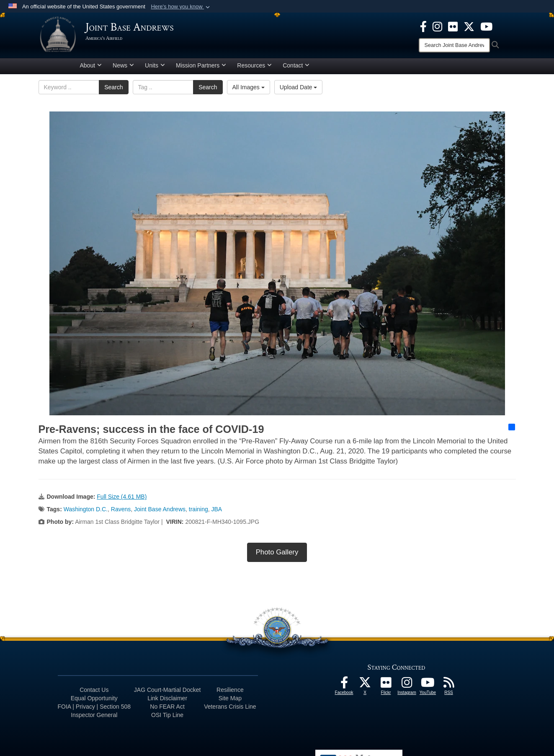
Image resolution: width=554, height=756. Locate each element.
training (198, 512)
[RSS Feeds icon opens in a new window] (449, 688)
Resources (254, 68)
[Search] (454, 45)
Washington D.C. (86, 512)
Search (113, 90)
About (91, 68)
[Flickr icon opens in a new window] (453, 26)
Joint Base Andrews (160, 512)
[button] (181, 7)
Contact (296, 68)
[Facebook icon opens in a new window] (423, 26)
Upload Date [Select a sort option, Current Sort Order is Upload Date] (299, 90)
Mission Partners (201, 68)
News (123, 68)
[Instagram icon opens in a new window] (437, 26)
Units (155, 68)
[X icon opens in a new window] (469, 26)
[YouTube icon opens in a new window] (486, 26)
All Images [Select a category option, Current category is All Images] (249, 90)
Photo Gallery (277, 555)
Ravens (121, 512)
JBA (217, 512)
